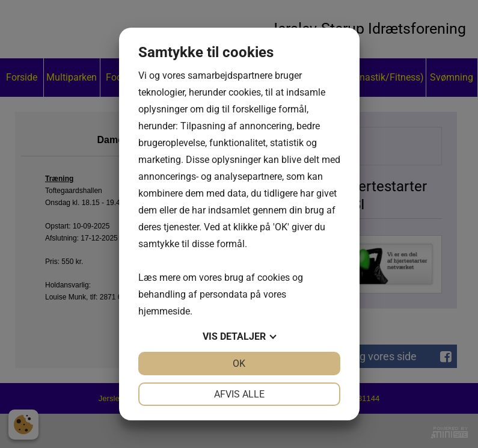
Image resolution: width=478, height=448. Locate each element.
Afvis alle (239, 394)
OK (239, 364)
